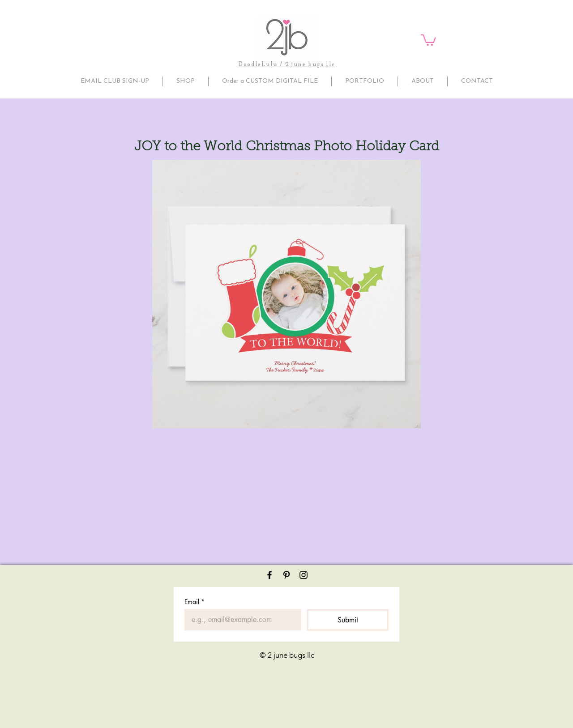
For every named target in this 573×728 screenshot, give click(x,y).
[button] (428, 40)
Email (195, 602)
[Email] (240, 620)
